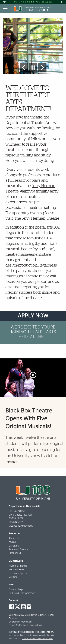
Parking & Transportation (22, 593)
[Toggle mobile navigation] (5, 9)
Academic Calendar (19, 549)
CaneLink (14, 546)
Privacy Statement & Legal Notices (25, 625)
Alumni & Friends (18, 566)
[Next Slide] (42, 68)
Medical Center (17, 570)
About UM (14, 538)
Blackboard (15, 553)
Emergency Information (20, 622)
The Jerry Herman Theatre (37, 218)
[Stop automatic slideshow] (33, 68)
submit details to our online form (37, 639)
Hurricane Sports (18, 573)
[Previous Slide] (24, 68)
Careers (13, 577)
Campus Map (16, 590)
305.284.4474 (16, 519)
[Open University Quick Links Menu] (62, 2)
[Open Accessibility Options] (4, 2)
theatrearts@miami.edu (21, 526)
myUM (12, 542)
